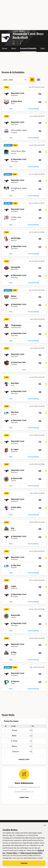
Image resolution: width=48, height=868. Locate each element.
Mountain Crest (18, 93)
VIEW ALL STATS (24, 759)
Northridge (16, 238)
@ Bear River (17, 101)
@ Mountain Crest (19, 159)
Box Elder (15, 383)
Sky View (15, 412)
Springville (16, 267)
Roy (13, 528)
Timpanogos (16, 325)
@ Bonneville (17, 478)
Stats (43, 48)
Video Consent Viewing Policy (31, 854)
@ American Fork (18, 362)
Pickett (14, 730)
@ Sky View (16, 565)
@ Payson (15, 681)
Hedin (14, 741)
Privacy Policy (12, 854)
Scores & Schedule (28, 48)
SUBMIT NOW (24, 797)
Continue (24, 864)
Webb (14, 736)
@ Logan (15, 449)
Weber (14, 296)
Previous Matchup (33, 109)
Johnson (15, 752)
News (14, 48)
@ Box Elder (16, 507)
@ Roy (14, 652)
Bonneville (16, 615)
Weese (14, 746)
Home (5, 48)
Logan (14, 586)
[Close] (45, 827)
